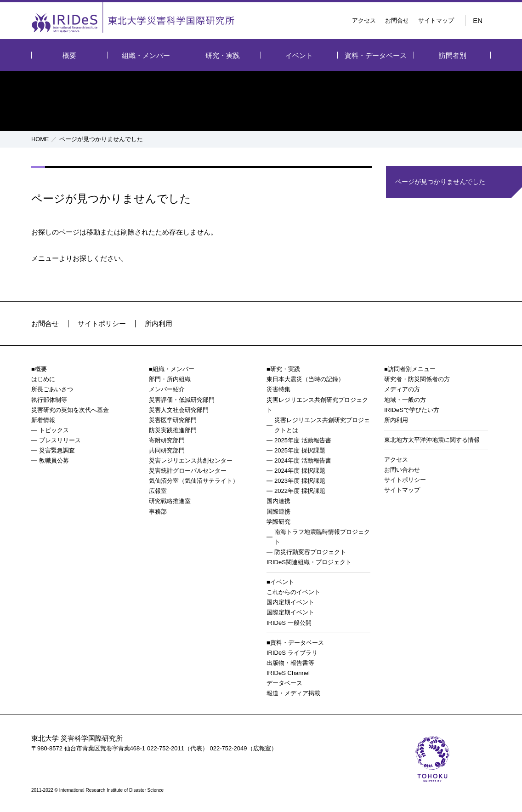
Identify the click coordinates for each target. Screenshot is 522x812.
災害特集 (278, 389)
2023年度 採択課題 (300, 481)
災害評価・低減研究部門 (182, 400)
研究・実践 (223, 55)
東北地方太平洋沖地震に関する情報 (432, 440)
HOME (40, 139)
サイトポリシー (102, 323)
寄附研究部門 (167, 440)
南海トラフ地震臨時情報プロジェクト (322, 537)
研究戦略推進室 (170, 501)
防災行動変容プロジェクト (310, 552)
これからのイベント (293, 592)
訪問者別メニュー (412, 369)
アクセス (364, 20)
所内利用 (159, 323)
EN (478, 20)
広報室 (158, 491)
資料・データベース (376, 55)
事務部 (158, 512)
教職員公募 (54, 460)
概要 (69, 55)
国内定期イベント (290, 602)
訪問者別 (453, 55)
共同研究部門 (167, 450)
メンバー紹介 (167, 389)
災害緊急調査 (57, 450)
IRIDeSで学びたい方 (412, 410)
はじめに (43, 379)
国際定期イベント (290, 612)
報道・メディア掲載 (293, 693)
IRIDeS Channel (288, 673)
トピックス (54, 430)
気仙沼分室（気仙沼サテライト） (194, 481)
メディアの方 (402, 389)
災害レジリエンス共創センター (191, 460)
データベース (284, 683)
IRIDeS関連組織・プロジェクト (309, 562)
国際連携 (278, 512)
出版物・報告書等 (290, 663)
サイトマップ (436, 20)
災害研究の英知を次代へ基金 (70, 410)
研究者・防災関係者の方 (417, 379)
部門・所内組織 (170, 379)
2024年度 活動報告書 (303, 460)
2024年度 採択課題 (300, 471)
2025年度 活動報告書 (303, 440)
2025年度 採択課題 (300, 450)
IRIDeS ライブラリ (292, 653)
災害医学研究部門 (173, 420)
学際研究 (278, 522)
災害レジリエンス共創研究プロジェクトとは (322, 425)
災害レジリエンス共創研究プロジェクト (317, 405)
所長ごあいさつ (52, 389)
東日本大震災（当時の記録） (305, 379)
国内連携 (278, 501)
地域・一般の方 (405, 400)
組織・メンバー (146, 55)
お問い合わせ (402, 470)
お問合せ (397, 20)
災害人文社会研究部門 (179, 410)
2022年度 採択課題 (300, 491)
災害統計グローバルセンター (188, 471)
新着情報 (43, 420)
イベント (299, 55)
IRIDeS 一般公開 (289, 623)
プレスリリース (60, 440)
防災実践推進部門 (173, 430)
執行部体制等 (49, 400)
